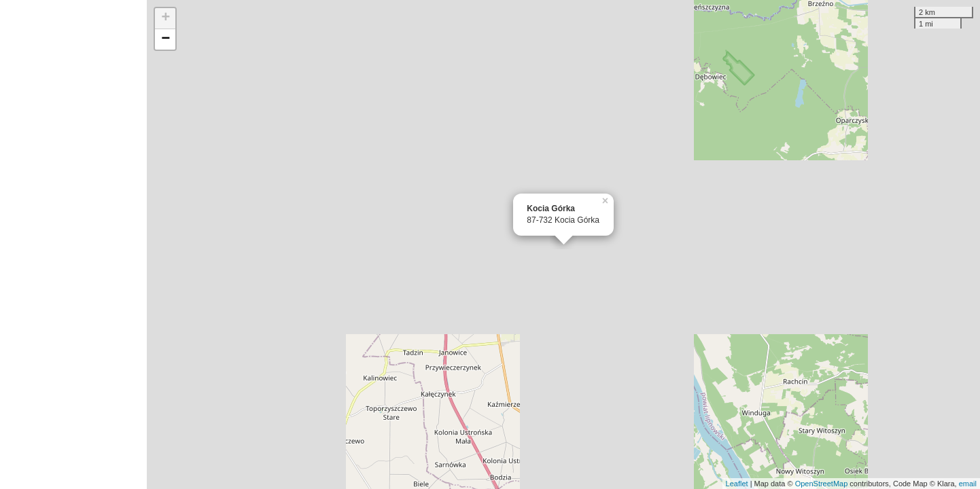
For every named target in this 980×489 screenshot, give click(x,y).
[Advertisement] (73, 244)
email (968, 484)
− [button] (165, 39)
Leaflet (737, 484)
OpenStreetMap (822, 484)
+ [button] (165, 18)
